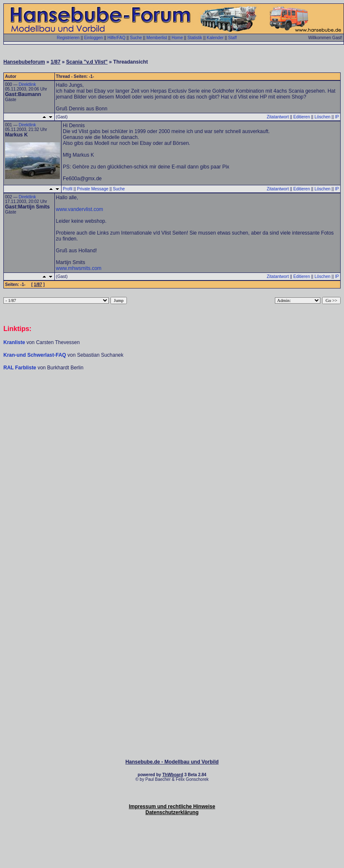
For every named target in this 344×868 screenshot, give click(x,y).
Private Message (93, 189)
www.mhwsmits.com (79, 268)
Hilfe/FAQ (117, 38)
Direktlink (27, 84)
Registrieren (68, 38)
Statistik (195, 38)
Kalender (215, 38)
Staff (232, 38)
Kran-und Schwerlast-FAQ (35, 355)
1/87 (55, 62)
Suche (136, 38)
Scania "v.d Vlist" (87, 62)
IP (337, 117)
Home (177, 38)
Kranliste (14, 342)
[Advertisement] (172, 436)
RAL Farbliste (20, 368)
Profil (68, 189)
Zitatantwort (278, 117)
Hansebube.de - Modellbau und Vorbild (172, 762)
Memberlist (157, 38)
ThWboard (173, 775)
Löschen (322, 117)
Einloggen (93, 38)
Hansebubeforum (24, 62)
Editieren (302, 117)
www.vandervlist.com (80, 209)
